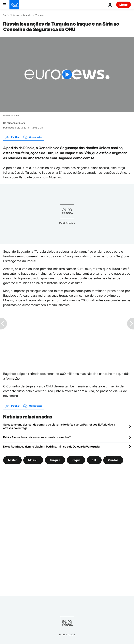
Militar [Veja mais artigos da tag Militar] (12, 460)
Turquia (39, 15)
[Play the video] (67, 74)
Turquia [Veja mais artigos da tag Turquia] (55, 460)
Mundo (27, 15)
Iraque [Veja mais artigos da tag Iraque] (76, 460)
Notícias (14, 15)
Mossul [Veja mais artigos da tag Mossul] (33, 460)
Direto (124, 5)
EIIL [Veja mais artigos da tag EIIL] (94, 460)
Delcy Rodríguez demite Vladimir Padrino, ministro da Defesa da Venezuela (51, 446)
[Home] (4, 15)
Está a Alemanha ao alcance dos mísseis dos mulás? (37, 437)
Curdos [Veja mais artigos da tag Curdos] (113, 460)
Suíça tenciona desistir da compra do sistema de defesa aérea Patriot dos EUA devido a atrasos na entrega (59, 426)
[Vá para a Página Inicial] (14, 5)
